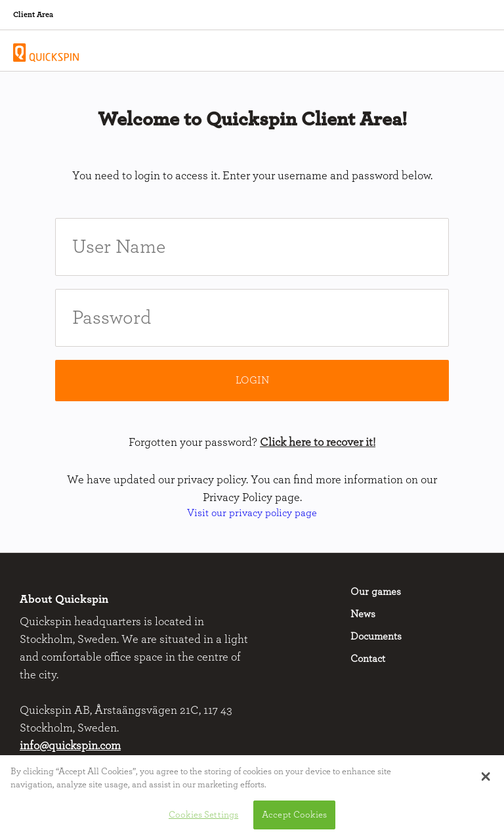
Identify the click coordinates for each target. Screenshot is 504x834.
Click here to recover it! (318, 443)
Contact (368, 659)
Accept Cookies (294, 819)
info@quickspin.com (70, 746)
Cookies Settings (203, 819)
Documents (376, 636)
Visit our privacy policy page (252, 513)
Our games (376, 592)
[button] (485, 780)
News (363, 614)
